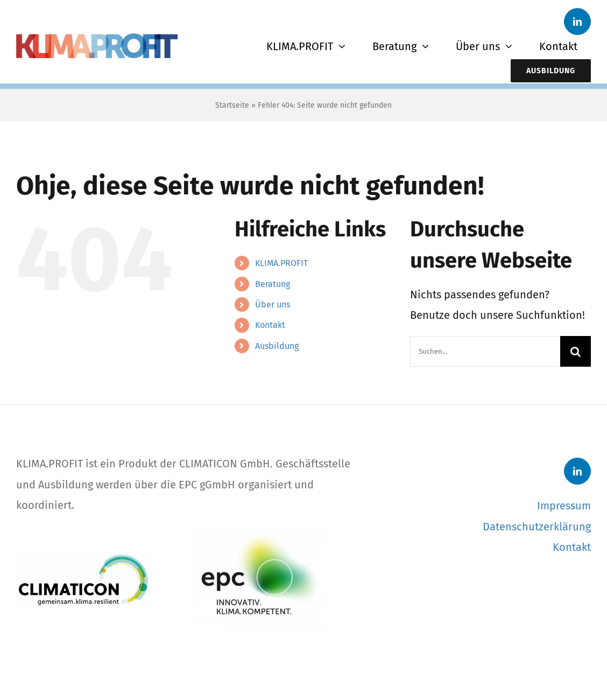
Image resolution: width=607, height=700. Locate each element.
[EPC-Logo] (258, 532)
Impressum (564, 506)
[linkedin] (577, 22)
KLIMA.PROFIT (281, 263)
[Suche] (576, 351)
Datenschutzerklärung (537, 527)
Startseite (232, 105)
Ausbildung (277, 346)
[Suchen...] (485, 351)
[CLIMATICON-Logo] (83, 557)
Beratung (273, 284)
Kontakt (270, 325)
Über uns (273, 304)
